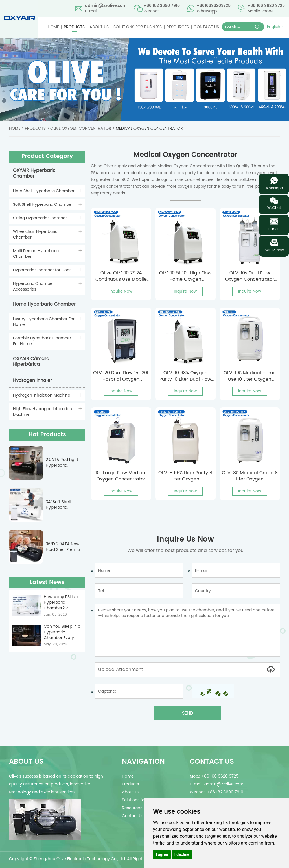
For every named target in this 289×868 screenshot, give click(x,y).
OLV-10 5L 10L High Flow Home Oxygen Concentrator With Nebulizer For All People (185, 276)
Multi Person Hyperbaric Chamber (36, 254)
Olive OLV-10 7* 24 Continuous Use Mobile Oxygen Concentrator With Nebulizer (121, 276)
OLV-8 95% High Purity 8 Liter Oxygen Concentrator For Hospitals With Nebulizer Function (185, 476)
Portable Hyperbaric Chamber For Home (42, 341)
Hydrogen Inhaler (32, 380)
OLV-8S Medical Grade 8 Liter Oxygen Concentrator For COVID (250, 476)
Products (74, 27)
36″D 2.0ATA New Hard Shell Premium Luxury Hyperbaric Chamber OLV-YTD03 (65, 547)
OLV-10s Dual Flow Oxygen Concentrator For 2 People (250, 276)
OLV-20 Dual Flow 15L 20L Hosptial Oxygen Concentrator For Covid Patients (121, 376)
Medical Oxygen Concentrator (149, 128)
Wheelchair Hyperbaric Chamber (35, 234)
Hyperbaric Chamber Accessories (33, 286)
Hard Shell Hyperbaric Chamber (44, 191)
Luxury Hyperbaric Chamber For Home (44, 322)
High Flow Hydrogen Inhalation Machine (42, 412)
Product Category (47, 156)
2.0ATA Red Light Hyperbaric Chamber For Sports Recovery (65, 463)
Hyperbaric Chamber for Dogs (42, 270)
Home (53, 27)
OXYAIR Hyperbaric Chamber (34, 173)
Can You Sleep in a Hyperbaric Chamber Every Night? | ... (62, 632)
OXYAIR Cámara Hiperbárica (31, 362)
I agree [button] (162, 854)
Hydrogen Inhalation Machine (42, 395)
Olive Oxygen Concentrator (81, 128)
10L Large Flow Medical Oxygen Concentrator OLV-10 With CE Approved (121, 476)
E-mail (274, 229)
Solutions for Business (138, 27)
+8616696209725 (214, 6)
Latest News (47, 582)
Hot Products (47, 435)
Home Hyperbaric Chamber (44, 304)
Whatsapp (274, 188)
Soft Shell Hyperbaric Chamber (43, 204)
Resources (178, 27)
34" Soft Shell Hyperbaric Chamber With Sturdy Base (60, 505)
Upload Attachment (188, 670)
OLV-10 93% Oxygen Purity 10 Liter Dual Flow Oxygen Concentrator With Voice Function (185, 376)
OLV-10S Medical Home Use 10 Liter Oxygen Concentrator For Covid (250, 376)
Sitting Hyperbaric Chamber (40, 218)
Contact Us (206, 27)
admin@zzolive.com (106, 6)
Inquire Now (121, 291)
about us (26, 762)
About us (99, 27)
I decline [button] (182, 854)
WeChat (274, 208)
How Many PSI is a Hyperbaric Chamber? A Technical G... (61, 603)
